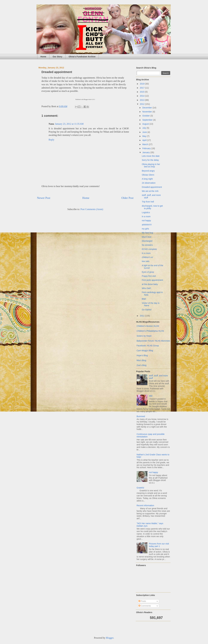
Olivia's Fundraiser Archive (82, 57)
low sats (146, 261)
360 (151, 396)
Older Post (127, 198)
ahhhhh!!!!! (147, 225)
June (145, 132)
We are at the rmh (150, 191)
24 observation (149, 183)
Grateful (140, 488)
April (145, 140)
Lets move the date (151, 156)
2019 (142, 84)
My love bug (147, 233)
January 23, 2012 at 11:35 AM (69, 124)
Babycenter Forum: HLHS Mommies (153, 341)
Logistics (146, 212)
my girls (145, 229)
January (146, 152)
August (146, 124)
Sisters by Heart (144, 336)
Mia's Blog (141, 360)
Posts (142, 601)
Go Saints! (147, 310)
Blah (144, 299)
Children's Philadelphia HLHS (150, 331)
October (146, 116)
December (147, 108)
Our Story (57, 57)
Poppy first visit (149, 276)
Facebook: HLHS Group (148, 346)
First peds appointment (152, 280)
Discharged (147, 241)
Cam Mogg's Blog (145, 351)
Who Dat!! (146, 288)
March (146, 144)
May (145, 136)
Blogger (110, 638)
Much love (147, 237)
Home (43, 57)
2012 (142, 104)
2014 (142, 96)
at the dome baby (150, 284)
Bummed (141, 416)
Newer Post (44, 198)
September (148, 120)
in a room (146, 216)
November (147, 112)
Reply (52, 140)
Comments (145, 606)
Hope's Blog (142, 355)
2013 (142, 100)
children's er (147, 257)
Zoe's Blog (142, 365)
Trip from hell (148, 202)
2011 (142, 316)
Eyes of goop (148, 272)
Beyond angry (148, 171)
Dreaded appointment (152, 187)
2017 (142, 88)
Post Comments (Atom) (92, 209)
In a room (146, 253)
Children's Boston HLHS (148, 326)
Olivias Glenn (148, 175)
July (144, 128)
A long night (147, 179)
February (147, 148)
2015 (142, 92)
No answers (147, 245)
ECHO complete (149, 249)
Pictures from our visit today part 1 (159, 545)
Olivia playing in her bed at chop (151, 165)
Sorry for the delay (150, 160)
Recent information (145, 505)
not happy (146, 220)
